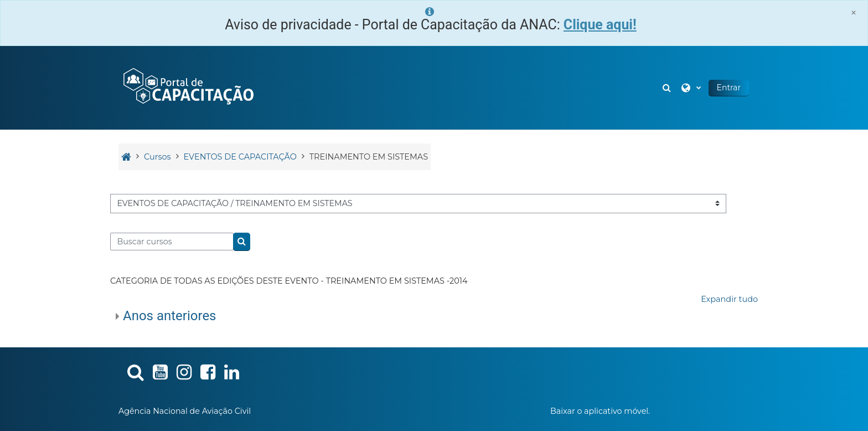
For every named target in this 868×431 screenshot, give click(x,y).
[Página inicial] (188, 87)
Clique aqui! (600, 25)
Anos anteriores (170, 316)
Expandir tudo (729, 299)
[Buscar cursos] (172, 242)
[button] (668, 88)
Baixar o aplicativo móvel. (600, 411)
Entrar (729, 88)
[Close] (854, 12)
